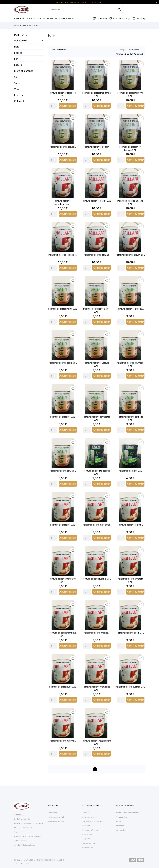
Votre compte (125, 805)
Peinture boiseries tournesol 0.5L (130, 364)
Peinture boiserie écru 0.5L (63, 471)
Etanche (19, 95)
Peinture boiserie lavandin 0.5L (130, 580)
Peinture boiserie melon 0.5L (96, 525)
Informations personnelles (127, 813)
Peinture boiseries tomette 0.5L (96, 310)
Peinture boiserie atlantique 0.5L (63, 634)
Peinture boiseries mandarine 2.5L (96, 94)
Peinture (52, 18)
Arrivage (20, 17)
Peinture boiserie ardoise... (96, 633)
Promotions (53, 813)
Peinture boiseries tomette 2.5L (130, 94)
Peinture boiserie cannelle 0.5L (130, 418)
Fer (16, 59)
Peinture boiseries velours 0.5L (96, 364)
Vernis (18, 89)
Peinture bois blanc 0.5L (130, 471)
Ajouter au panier (68, 106)
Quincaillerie (67, 18)
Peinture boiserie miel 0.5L (63, 741)
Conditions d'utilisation (92, 821)
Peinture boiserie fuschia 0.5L (96, 579)
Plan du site (87, 834)
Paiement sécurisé (90, 830)
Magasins (86, 839)
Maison (31, 18)
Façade (18, 53)
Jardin (42, 17)
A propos (86, 826)
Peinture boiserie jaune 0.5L (63, 687)
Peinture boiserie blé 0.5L (63, 417)
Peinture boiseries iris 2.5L (96, 255)
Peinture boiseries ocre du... (130, 309)
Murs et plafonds (24, 71)
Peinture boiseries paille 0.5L (63, 363)
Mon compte (87, 847)
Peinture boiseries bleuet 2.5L (130, 255)
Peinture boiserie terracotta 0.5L (96, 418)
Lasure (18, 65)
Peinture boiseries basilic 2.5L (96, 201)
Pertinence (134, 50)
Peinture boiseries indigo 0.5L (63, 309)
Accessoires (21, 40)
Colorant (19, 101)
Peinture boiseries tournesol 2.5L (63, 94)
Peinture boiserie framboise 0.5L (96, 688)
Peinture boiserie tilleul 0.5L (130, 633)
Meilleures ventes (56, 821)
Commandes (121, 817)
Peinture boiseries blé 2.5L (63, 147)
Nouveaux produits (56, 817)
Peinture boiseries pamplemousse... (63, 202)
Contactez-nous (89, 843)
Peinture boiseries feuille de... (63, 255)
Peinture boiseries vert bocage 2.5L (130, 148)
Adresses (120, 826)
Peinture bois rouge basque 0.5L (96, 472)
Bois (17, 46)
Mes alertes (121, 830)
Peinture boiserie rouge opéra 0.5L (96, 742)
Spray (17, 83)
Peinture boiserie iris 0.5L (130, 525)
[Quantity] (53, 106)
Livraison (86, 813)
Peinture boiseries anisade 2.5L (130, 202)
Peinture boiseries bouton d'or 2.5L (96, 148)
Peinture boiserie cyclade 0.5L (130, 687)
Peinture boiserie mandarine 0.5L (63, 580)
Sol (16, 77)
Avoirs (118, 821)
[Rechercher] (85, 10)
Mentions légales (89, 817)
